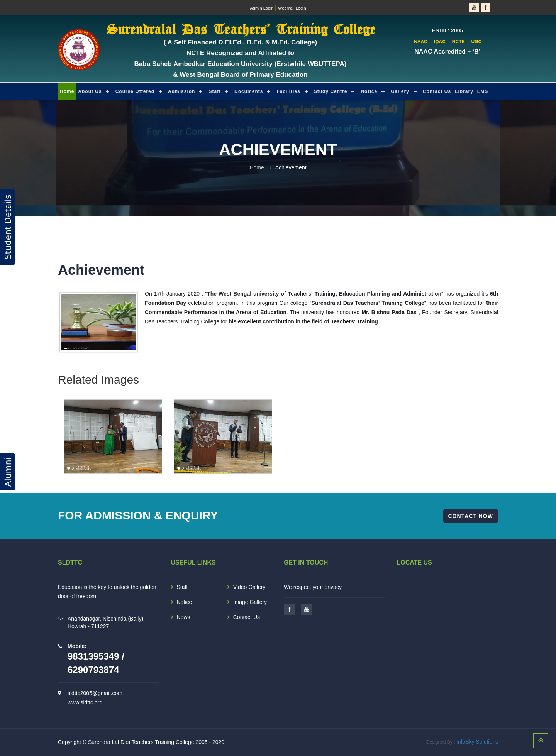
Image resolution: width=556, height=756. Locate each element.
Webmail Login (292, 8)
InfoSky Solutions (477, 742)
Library (464, 91)
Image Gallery (250, 602)
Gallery (400, 91)
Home (67, 91)
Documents (249, 91)
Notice (369, 91)
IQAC (440, 42)
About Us (90, 91)
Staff (215, 91)
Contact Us (437, 91)
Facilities (288, 91)
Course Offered (135, 91)
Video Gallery (249, 587)
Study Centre (331, 91)
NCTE (459, 42)
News (184, 617)
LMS (483, 91)
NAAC (421, 42)
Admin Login (262, 8)
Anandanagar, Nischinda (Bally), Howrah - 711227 (106, 622)
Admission (181, 91)
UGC (476, 42)
